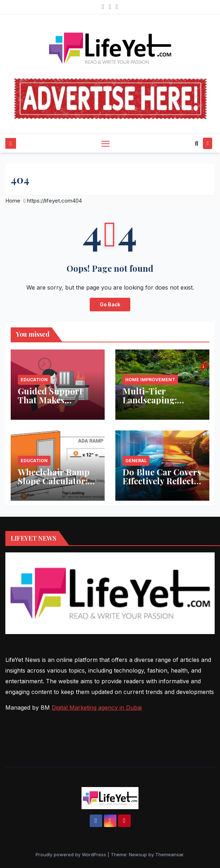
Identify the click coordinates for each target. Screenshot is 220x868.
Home (13, 201)
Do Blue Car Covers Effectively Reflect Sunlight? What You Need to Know (162, 485)
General (136, 461)
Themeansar (169, 854)
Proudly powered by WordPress (72, 854)
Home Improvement (150, 380)
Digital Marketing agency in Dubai (97, 708)
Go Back (110, 305)
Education (34, 380)
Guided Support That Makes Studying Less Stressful (50, 404)
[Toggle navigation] (105, 143)
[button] (197, 143)
